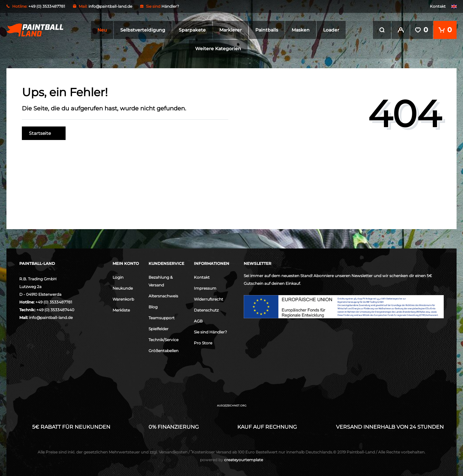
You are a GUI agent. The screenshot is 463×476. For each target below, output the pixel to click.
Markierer (231, 30)
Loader (331, 30)
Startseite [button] (44, 133)
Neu (102, 30)
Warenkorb (123, 299)
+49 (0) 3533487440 (55, 309)
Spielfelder (159, 328)
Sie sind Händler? (210, 331)
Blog (153, 306)
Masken (301, 30)
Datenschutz (206, 309)
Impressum (205, 288)
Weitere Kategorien (218, 49)
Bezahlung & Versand (161, 280)
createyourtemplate (232, 459)
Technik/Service (163, 339)
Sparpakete (192, 30)
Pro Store (203, 342)
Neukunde (123, 288)
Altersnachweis (163, 295)
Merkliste (121, 309)
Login (118, 277)
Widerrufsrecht (209, 299)
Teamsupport (162, 317)
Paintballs (267, 30)
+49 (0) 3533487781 (54, 301)
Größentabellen (163, 350)
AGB (198, 320)
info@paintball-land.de (110, 6)
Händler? (170, 6)
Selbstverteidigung (143, 30)
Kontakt (438, 6)
